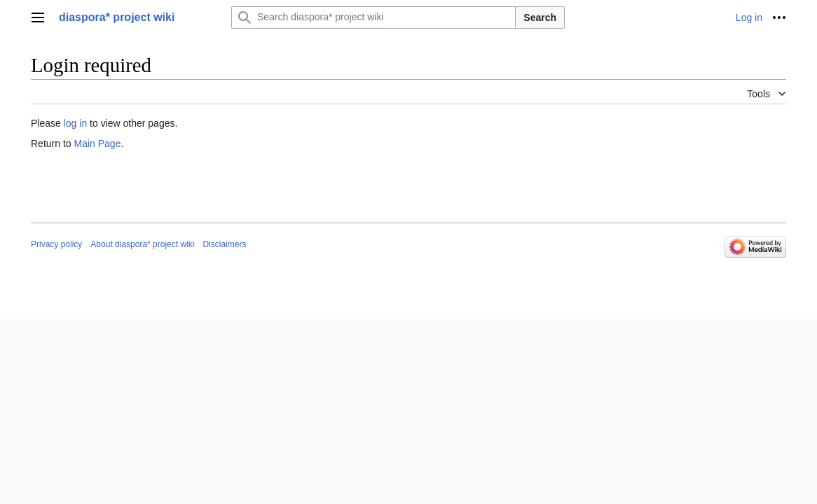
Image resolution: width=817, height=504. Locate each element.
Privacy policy (56, 244)
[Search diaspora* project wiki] (373, 17)
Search (540, 17)
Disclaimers (224, 244)
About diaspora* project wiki (142, 244)
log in (75, 123)
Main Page (97, 143)
